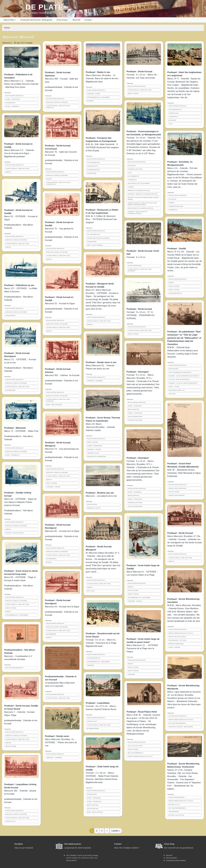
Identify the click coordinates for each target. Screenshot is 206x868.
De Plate (44, 7)
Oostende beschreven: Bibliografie (36, 20)
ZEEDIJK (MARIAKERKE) (177, 495)
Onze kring (62, 20)
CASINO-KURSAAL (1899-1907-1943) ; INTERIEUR (58, 400)
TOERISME (91, 665)
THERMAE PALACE (93, 453)
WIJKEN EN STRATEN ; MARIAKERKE (181, 727)
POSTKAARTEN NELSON (177, 797)
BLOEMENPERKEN (93, 728)
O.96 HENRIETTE (133, 176)
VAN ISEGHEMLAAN (93, 163)
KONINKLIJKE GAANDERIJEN (96, 457)
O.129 (130, 173)
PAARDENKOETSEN (93, 170)
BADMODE (90, 101)
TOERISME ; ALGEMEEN (54, 758)
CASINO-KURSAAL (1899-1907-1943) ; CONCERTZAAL (58, 183)
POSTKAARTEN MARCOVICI (15, 96)
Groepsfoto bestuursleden (176, 860)
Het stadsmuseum (73, 844)
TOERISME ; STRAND (53, 487)
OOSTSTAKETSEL (93, 809)
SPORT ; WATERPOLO (13, 455)
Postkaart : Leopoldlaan (98, 703)
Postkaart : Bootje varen (57, 736)
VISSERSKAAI (132, 180)
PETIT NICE (91, 591)
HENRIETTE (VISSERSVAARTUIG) (139, 191)
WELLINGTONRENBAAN (135, 753)
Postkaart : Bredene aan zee (100, 493)
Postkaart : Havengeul (138, 372)
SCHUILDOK (132, 166)
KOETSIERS (172, 120)
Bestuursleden (172, 858)
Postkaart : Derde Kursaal (139, 72)
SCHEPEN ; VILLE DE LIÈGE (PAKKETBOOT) (183, 383)
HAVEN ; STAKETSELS (13, 99)
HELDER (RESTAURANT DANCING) (98, 238)
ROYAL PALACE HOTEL (135, 746)
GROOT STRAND (11, 608)
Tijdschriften (9, 20)
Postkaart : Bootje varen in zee (101, 362)
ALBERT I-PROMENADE (95, 446)
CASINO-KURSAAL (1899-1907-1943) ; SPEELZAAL (58, 107)
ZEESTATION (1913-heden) (177, 637)
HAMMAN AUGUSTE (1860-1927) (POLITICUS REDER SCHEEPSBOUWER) (142, 204)
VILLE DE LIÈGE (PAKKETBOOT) (179, 379)
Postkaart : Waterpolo (15, 428)
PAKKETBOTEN (10, 103)
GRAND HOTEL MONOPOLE (178, 488)
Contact (88, 20)
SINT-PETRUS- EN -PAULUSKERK (139, 183)
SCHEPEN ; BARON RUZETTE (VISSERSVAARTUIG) (137, 213)
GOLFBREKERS (10, 390)
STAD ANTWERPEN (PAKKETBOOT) (180, 372)
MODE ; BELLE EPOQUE (54, 405)
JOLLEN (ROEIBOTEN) (135, 417)
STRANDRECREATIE (94, 658)
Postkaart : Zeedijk (177, 249)
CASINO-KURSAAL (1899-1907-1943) (17, 168)
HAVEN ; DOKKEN (174, 647)
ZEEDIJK (8, 172)
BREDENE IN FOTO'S (94, 508)
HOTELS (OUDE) (133, 590)
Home (7, 28)
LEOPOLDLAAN (10, 821)
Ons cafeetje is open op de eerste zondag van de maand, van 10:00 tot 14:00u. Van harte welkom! (82, 858)
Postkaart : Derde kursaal (139, 309)
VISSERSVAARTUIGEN (135, 169)
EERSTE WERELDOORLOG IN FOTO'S (140, 756)
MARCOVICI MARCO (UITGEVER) (16, 240)
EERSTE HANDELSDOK (176, 644)
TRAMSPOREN (92, 173)
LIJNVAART (172, 394)
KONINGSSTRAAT (93, 166)
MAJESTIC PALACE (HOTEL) (15, 533)
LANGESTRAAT (173, 117)
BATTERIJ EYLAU (174, 805)
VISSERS (131, 187)
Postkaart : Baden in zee (98, 72)
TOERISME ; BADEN (93, 94)
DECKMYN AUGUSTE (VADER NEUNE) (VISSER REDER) (143, 198)
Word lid (76, 20)
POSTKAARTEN (92, 504)
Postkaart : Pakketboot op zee (19, 285)
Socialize (19, 844)
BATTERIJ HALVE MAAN (176, 815)
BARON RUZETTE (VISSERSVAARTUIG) (141, 208)
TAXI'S (171, 124)
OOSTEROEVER (174, 812)
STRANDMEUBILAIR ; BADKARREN (17, 615)
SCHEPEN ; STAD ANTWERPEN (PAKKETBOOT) (184, 376)
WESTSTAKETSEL (93, 805)
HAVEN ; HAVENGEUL (12, 106)
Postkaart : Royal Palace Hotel (142, 712)
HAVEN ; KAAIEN (174, 387)
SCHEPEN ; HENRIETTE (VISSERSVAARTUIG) (143, 194)
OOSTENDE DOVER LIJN (177, 390)
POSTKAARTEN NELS (135, 266)
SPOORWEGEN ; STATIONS (177, 640)
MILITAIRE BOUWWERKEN (177, 723)
